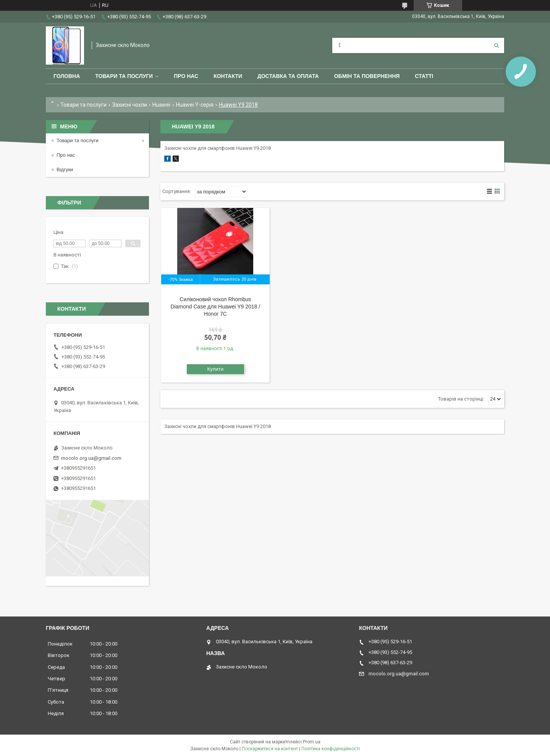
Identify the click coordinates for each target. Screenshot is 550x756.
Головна (67, 76)
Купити (216, 369)
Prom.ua (312, 742)
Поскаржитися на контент (270, 749)
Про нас (186, 76)
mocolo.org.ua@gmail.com (91, 458)
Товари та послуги (124, 76)
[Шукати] (497, 45)
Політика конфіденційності (331, 749)
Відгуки (65, 170)
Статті (424, 76)
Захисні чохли (130, 105)
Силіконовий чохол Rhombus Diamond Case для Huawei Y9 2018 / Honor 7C (216, 307)
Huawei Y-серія (195, 105)
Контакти (228, 76)
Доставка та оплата (288, 76)
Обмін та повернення (367, 76)
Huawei (161, 105)
